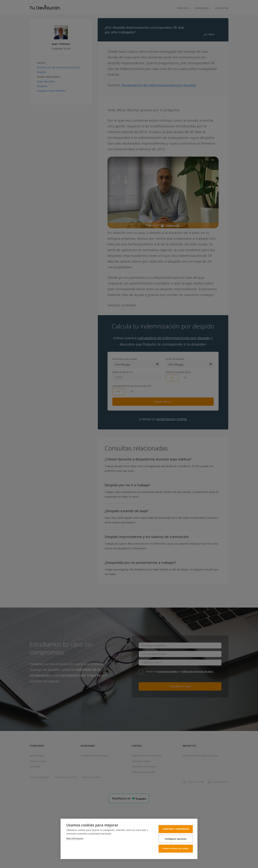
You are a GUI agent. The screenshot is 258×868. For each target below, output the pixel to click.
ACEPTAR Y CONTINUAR (174, 829)
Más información (75, 839)
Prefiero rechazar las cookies (174, 849)
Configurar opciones (174, 839)
